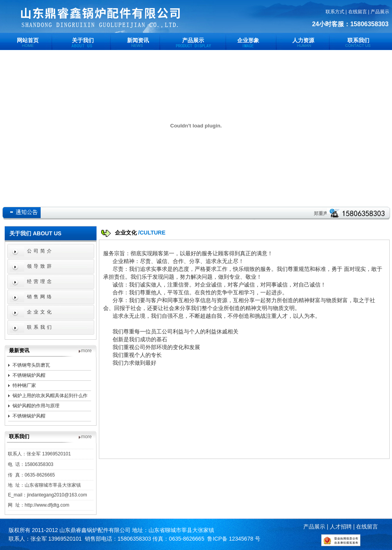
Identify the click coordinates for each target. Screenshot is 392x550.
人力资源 (303, 40)
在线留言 (358, 12)
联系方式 (335, 12)
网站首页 (28, 40)
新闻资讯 (138, 40)
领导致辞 (40, 266)
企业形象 (248, 40)
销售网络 (40, 297)
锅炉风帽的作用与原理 (36, 406)
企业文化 (40, 312)
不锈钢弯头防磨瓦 (31, 365)
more (86, 351)
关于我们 (83, 40)
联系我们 (358, 40)
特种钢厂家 (24, 385)
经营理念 (40, 281)
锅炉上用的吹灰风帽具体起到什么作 (50, 396)
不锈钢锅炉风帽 (29, 375)
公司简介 (40, 251)
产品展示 (380, 12)
